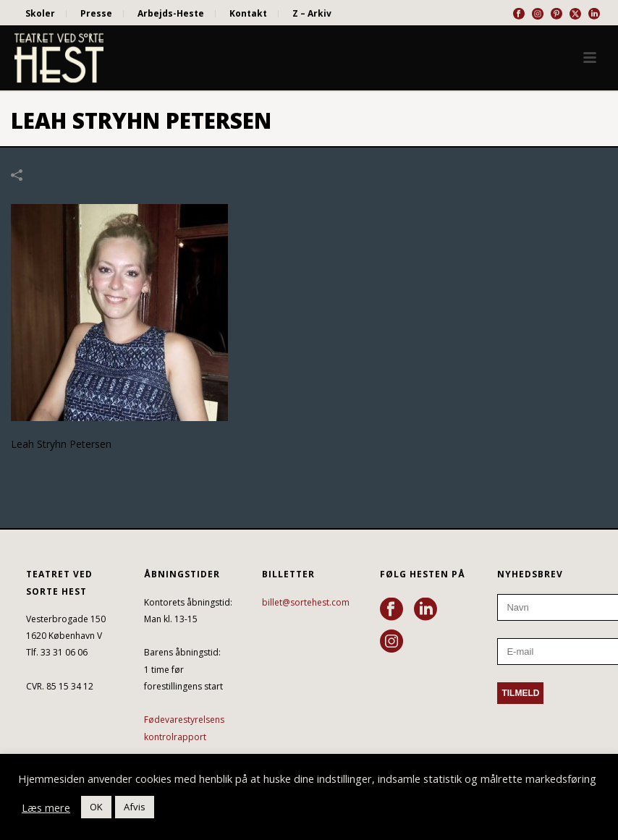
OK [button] (96, 807)
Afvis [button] (135, 807)
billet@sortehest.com (306, 602)
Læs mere (46, 807)
